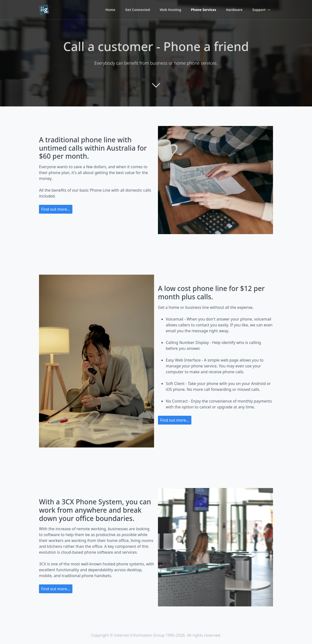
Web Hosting (170, 10)
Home (109, 10)
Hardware (234, 10)
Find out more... (56, 209)
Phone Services (203, 10)
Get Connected (137, 10)
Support (259, 10)
